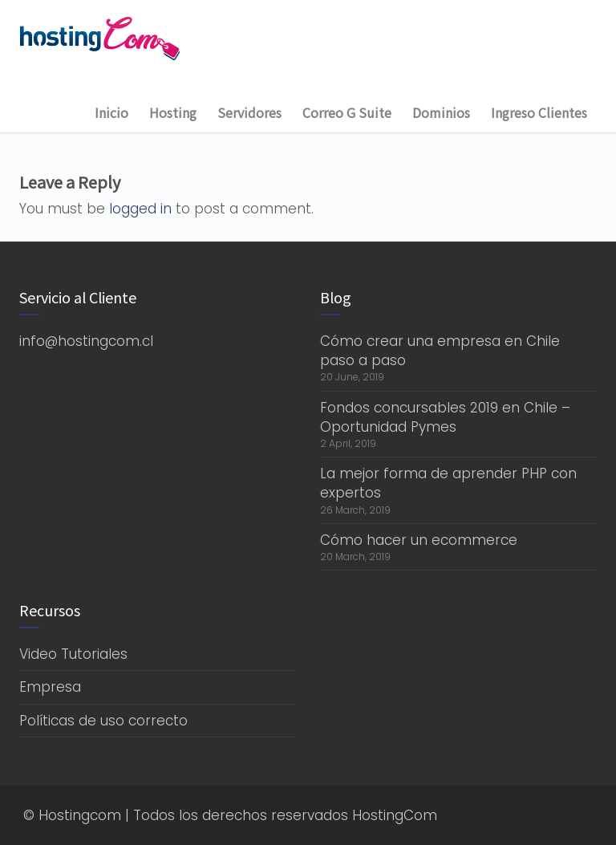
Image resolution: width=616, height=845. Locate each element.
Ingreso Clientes (539, 112)
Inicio (111, 112)
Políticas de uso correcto (103, 721)
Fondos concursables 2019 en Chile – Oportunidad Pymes (445, 417)
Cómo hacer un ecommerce (419, 540)
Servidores (249, 112)
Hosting (173, 112)
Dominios (441, 112)
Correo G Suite (347, 112)
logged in (140, 209)
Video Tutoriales (73, 654)
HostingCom (395, 815)
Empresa (50, 687)
